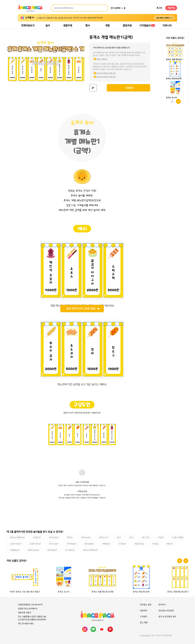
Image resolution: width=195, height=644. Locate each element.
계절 (107, 25)
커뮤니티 (167, 25)
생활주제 (68, 25)
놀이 (48, 25)
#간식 (131, 537)
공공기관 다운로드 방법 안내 (104, 73)
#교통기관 (37, 537)
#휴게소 (70, 537)
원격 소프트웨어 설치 (167, 616)
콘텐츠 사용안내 (100, 59)
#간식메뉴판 (70, 550)
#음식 (119, 537)
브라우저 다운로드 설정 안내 (104, 77)
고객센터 (144, 616)
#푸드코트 (146, 537)
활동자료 (127, 25)
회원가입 (171, 8)
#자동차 (161, 537)
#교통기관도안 (35, 543)
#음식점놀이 (89, 543)
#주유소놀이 (54, 543)
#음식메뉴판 (52, 550)
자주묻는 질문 (146, 604)
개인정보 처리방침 (166, 610)
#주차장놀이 (72, 543)
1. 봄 (124, 8)
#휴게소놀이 (54, 537)
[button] (180, 561)
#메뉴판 (170, 543)
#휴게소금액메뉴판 (90, 550)
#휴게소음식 (86, 537)
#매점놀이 (106, 543)
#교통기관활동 (178, 537)
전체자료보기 (28, 25)
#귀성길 (155, 543)
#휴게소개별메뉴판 (17, 537)
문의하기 (162, 604)
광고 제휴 (144, 622)
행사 (88, 25)
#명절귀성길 (139, 543)
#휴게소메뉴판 (33, 550)
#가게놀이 (122, 543)
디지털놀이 (147, 25)
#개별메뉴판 (15, 550)
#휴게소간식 (104, 537)
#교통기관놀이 (16, 543)
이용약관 (144, 610)
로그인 (159, 8)
